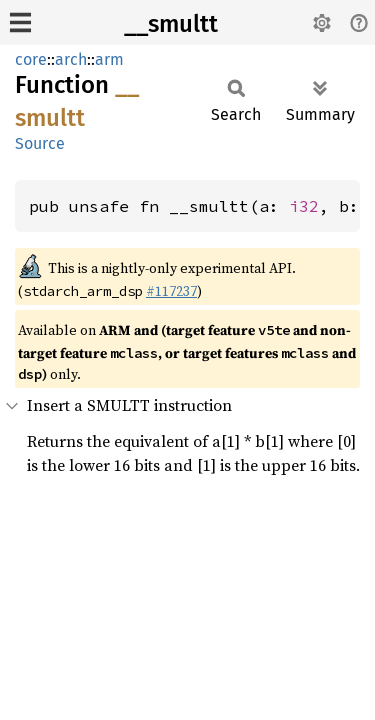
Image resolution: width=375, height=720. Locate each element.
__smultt (171, 24)
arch (71, 59)
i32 (304, 206)
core (31, 59)
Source (40, 143)
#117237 (171, 291)
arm (109, 59)
